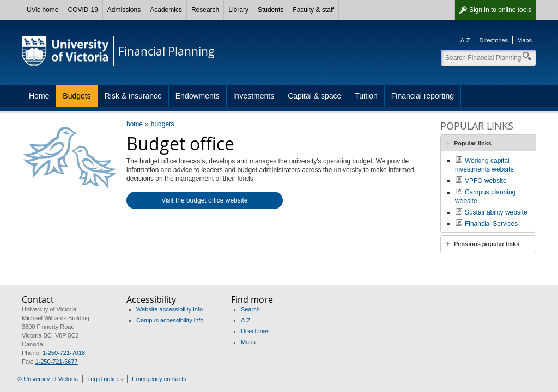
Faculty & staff (313, 10)
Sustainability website (496, 212)
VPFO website (486, 181)
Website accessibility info (169, 309)
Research (205, 10)
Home (39, 96)
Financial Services (491, 224)
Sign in (500, 10)
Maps (524, 40)
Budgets (77, 96)
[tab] (488, 143)
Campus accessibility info (170, 320)
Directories (494, 40)
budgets (163, 124)
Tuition (366, 96)
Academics (166, 10)
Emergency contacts (159, 379)
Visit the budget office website (204, 200)
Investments (254, 96)
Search (250, 309)
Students (271, 10)
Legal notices (105, 379)
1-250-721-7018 (64, 353)
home (135, 124)
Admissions (124, 10)
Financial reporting (423, 96)
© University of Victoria (48, 379)
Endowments (198, 96)
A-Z (465, 40)
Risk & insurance (133, 96)
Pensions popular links (487, 244)
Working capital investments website (484, 165)
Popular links (473, 143)
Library (238, 10)
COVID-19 (83, 10)
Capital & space (314, 96)
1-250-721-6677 (56, 362)
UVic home (43, 10)
